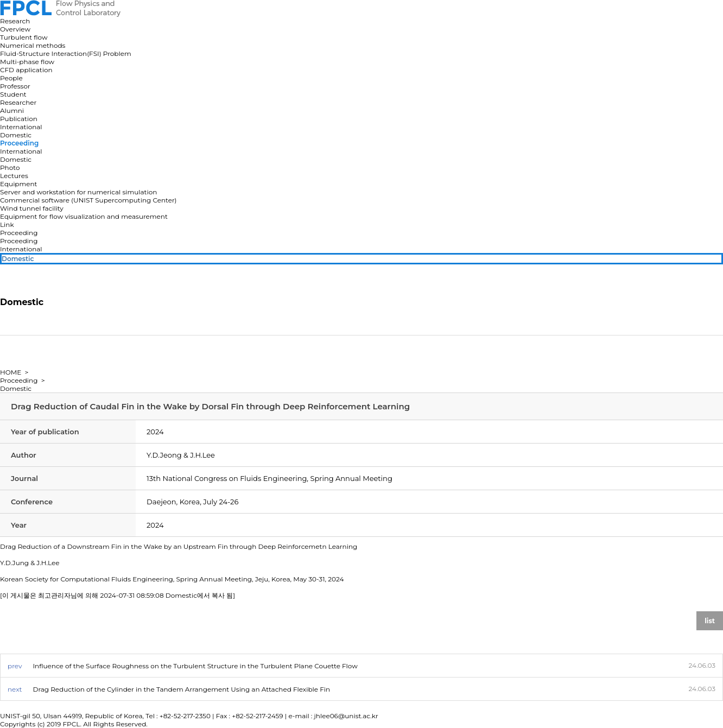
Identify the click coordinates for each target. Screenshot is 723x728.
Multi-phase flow (27, 62)
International (21, 127)
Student (13, 94)
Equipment (18, 184)
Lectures (14, 176)
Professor (15, 86)
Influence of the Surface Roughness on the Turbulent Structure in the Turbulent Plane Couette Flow (195, 666)
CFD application (26, 70)
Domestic (16, 135)
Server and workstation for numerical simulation (78, 192)
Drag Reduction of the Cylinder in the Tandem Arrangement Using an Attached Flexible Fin (181, 689)
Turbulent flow (24, 37)
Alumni (12, 110)
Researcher (18, 102)
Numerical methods (33, 45)
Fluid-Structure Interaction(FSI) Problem (66, 53)
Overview (15, 29)
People (11, 78)
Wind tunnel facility (32, 208)
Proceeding (19, 143)
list (710, 621)
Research (15, 21)
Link (7, 224)
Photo (10, 167)
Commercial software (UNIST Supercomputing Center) (88, 200)
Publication (19, 119)
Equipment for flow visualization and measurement (84, 216)
